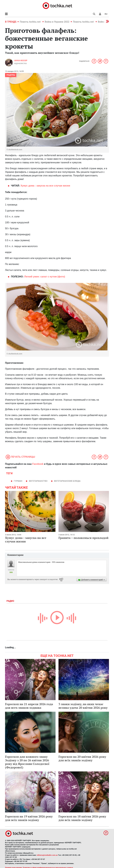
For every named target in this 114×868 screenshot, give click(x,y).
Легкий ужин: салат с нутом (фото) (45, 277)
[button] (100, 14)
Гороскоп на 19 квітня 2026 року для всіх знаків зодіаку (29, 818)
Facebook (38, 464)
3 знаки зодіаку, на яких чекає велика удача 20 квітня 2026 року (83, 706)
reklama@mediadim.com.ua (47, 855)
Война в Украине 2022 (57, 22)
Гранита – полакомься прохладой (83, 538)
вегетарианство (38, 481)
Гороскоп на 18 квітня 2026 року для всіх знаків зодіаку (82, 818)
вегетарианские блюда (67, 481)
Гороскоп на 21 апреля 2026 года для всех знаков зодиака (29, 706)
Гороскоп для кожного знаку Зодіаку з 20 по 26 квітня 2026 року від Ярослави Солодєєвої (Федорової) (27, 762)
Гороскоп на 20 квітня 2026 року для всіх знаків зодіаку (82, 758)
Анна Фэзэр (21, 60)
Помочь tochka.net (30, 22)
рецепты (11, 75)
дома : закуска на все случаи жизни (45, 186)
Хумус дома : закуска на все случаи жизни (26, 540)
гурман (18, 481)
